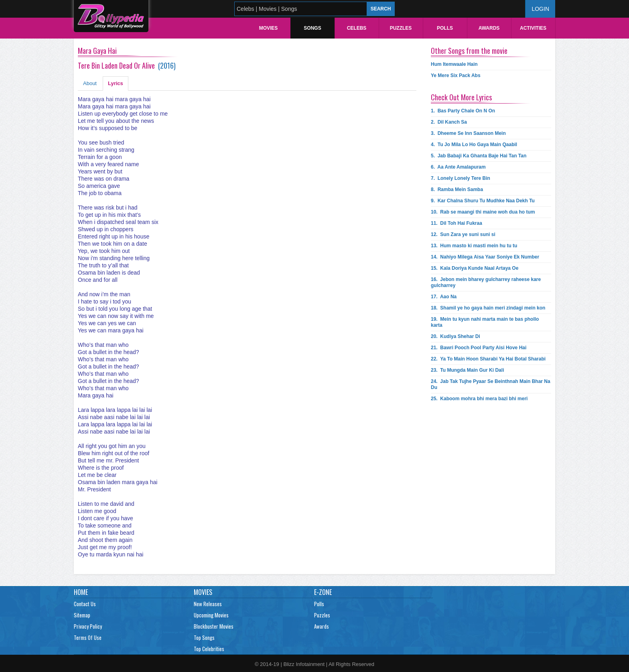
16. (486, 282)
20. (456, 336)
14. (485, 257)
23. (467, 370)
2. (449, 122)
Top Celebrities (209, 649)
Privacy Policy (88, 626)
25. (479, 399)
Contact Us (85, 604)
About (90, 83)
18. (488, 308)
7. (461, 178)
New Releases (208, 604)
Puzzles (401, 28)
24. (491, 384)
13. (474, 246)
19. (485, 322)
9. (483, 201)
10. (483, 212)
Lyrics (116, 83)
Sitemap (82, 615)
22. (488, 359)
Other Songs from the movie (469, 51)
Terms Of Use (88, 637)
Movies (269, 28)
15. (475, 268)
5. (479, 156)
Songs (312, 28)
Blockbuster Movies (214, 626)
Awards (489, 28)
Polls (445, 28)
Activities (533, 28)
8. (457, 189)
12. (463, 234)
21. (479, 348)
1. (463, 111)
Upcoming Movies (211, 615)
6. (458, 167)
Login (540, 9)
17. (444, 297)
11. (457, 223)
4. (474, 145)
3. (468, 133)
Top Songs (204, 637)
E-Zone (323, 592)
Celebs (357, 28)
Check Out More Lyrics (461, 97)
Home (81, 592)
